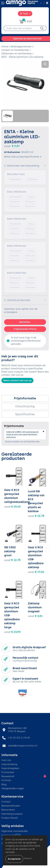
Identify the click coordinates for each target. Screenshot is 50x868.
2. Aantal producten (17, 300)
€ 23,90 (12, 632)
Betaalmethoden (11, 806)
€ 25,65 (12, 507)
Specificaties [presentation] (25, 414)
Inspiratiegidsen (10, 768)
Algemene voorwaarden (15, 831)
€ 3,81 (35, 616)
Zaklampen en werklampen (17, 53)
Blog (4, 784)
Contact (6, 802)
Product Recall (9, 818)
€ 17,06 (36, 572)
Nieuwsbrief (8, 776)
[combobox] (21, 28)
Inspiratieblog (9, 764)
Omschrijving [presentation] (25, 406)
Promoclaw (8, 772)
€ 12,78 (36, 516)
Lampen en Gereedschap (15, 50)
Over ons (6, 760)
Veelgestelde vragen (13, 788)
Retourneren (8, 810)
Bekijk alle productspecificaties (23, 157)
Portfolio (6, 780)
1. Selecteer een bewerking (22, 166)
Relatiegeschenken (21, 47)
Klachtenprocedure (12, 814)
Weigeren (28, 858)
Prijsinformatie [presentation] (25, 398)
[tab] (25, 398)
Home (5, 47)
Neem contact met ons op (17, 380)
